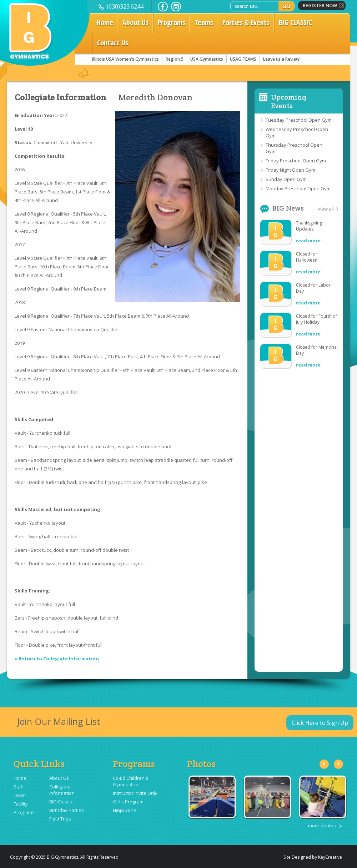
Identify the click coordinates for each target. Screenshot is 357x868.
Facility (21, 804)
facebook (163, 7)
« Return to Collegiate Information (57, 658)
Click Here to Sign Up (320, 723)
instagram (176, 7)
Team (20, 795)
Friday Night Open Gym (290, 170)
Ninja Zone (125, 810)
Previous (324, 764)
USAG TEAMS (243, 59)
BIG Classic (61, 802)
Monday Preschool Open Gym (298, 188)
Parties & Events (246, 22)
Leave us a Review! (282, 59)
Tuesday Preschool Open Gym (299, 120)
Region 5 (175, 59)
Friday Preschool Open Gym (296, 161)
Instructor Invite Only (135, 793)
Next (338, 764)
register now (320, 5)
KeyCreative (330, 857)
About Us (135, 22)
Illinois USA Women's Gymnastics (125, 59)
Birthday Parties (67, 810)
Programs (172, 22)
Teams (204, 22)
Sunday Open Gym (286, 179)
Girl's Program (128, 802)
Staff (19, 787)
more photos (322, 826)
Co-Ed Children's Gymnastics (130, 781)
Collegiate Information (61, 97)
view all (326, 209)
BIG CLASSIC (295, 22)
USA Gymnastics (207, 59)
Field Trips (60, 819)
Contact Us (113, 43)
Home (105, 22)
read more (308, 241)
